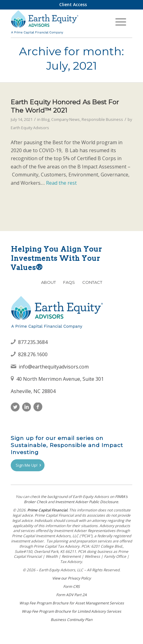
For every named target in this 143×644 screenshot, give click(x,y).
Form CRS (71, 586)
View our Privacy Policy (71, 578)
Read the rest (61, 183)
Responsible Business (102, 119)
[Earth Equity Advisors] (59, 22)
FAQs (69, 282)
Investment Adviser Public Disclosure (87, 502)
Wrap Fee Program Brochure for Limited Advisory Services (71, 611)
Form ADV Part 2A (71, 595)
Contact (92, 282)
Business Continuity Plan (71, 620)
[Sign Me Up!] (28, 465)
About (48, 282)
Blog (45, 119)
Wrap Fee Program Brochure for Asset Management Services (72, 603)
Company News (66, 119)
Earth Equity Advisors (30, 128)
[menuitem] (73, 5)
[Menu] (121, 22)
